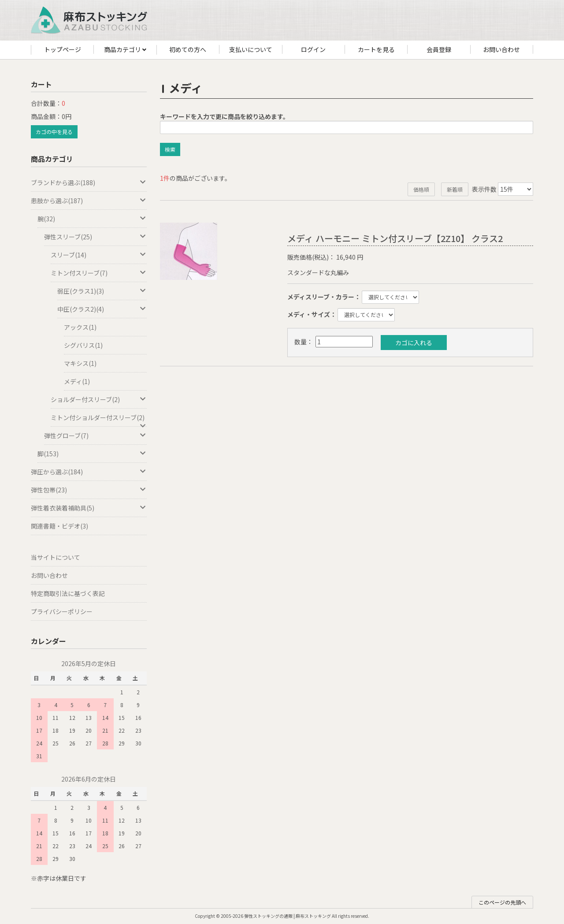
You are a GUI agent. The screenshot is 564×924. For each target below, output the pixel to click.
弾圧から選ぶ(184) (89, 472)
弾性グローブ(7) (95, 436)
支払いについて (251, 49)
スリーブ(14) (99, 255)
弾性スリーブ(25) (95, 237)
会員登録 (439, 49)
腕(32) (92, 219)
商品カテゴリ (125, 50)
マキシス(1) (80, 363)
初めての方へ (188, 49)
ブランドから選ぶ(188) (89, 183)
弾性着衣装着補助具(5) (89, 508)
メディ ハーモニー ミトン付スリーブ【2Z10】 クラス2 (395, 238)
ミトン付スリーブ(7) (99, 273)
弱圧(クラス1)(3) (102, 291)
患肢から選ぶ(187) (89, 201)
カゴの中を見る (54, 132)
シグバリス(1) (83, 345)
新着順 (455, 189)
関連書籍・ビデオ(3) (59, 526)
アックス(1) (80, 327)
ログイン (313, 49)
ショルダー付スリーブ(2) (99, 399)
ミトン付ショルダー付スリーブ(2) (99, 420)
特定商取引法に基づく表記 (68, 593)
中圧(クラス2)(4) (102, 309)
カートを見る (376, 49)
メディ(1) (77, 381)
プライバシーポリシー (62, 611)
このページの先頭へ (502, 902)
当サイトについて (56, 557)
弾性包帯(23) (89, 490)
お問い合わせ (501, 49)
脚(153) (92, 454)
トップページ (63, 49)
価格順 (421, 189)
